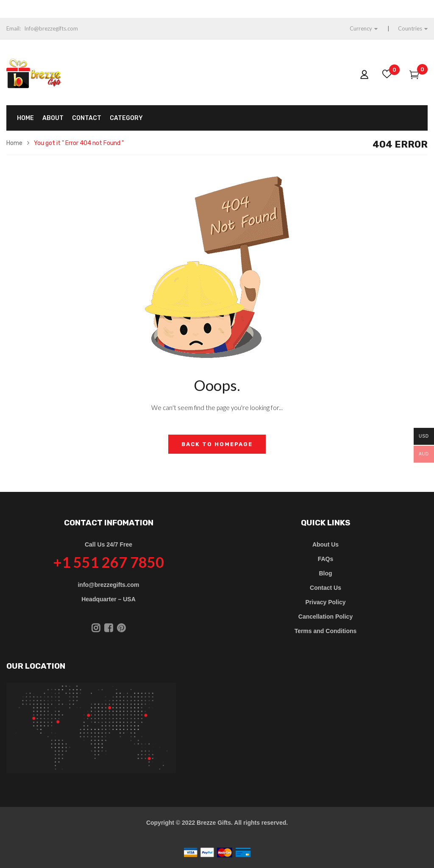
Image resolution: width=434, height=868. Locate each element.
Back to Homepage (217, 444)
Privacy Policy (326, 602)
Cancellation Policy (325, 617)
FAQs (326, 559)
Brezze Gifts (214, 823)
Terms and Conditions (326, 631)
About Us (325, 544)
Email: (14, 28)
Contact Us (325, 588)
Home (14, 143)
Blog (325, 573)
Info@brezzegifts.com (51, 28)
